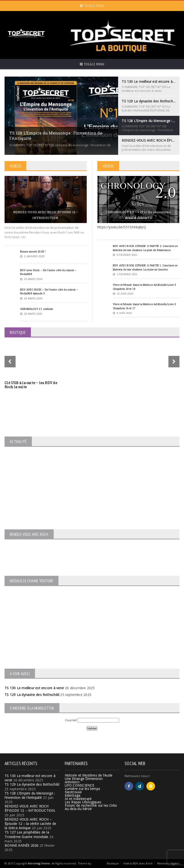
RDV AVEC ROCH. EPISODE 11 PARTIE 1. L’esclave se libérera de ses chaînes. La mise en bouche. (145, 267)
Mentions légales (168, 863)
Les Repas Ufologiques (83, 802)
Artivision (72, 782)
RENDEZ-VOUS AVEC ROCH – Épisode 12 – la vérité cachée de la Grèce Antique (30, 824)
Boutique (113, 863)
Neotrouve (73, 792)
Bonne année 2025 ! (33, 251)
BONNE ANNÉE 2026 (21, 845)
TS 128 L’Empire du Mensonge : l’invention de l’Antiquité (30, 795)
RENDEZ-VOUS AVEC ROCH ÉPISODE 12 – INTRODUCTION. (46, 215)
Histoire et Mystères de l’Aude (89, 775)
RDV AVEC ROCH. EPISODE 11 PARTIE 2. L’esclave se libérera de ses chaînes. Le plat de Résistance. (145, 248)
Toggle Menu (92, 6)
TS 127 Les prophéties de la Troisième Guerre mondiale (27, 834)
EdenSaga (73, 795)
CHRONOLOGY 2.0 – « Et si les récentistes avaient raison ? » (138, 215)
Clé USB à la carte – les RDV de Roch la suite (31, 385)
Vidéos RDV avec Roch (138, 863)
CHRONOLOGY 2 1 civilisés (37, 309)
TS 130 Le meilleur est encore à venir (34, 688)
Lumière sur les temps (82, 789)
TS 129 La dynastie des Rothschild (32, 695)
